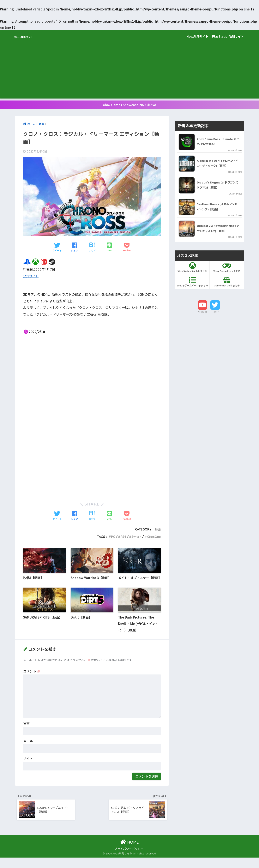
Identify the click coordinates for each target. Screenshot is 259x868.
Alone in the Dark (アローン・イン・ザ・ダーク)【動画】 (218, 165)
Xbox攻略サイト (32, 36)
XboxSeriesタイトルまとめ (192, 271)
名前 (26, 732)
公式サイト (31, 277)
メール (28, 750)
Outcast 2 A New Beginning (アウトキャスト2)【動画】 (218, 231)
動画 (158, 531)
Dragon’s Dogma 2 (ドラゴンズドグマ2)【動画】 (218, 187)
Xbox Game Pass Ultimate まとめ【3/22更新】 (219, 143)
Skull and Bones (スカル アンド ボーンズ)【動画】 (218, 209)
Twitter (215, 315)
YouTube (202, 315)
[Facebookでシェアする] (75, 249)
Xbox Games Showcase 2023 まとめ (129, 106)
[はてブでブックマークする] (92, 249)
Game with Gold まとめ (227, 285)
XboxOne (154, 538)
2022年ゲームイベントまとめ (192, 285)
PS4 (123, 538)
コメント (32, 680)
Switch (136, 538)
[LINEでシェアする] (109, 249)
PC (113, 538)
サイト (28, 768)
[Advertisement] (129, 71)
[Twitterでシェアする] (57, 249)
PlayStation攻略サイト (228, 36)
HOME (129, 853)
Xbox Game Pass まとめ (227, 271)
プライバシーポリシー (129, 859)
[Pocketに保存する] (127, 249)
